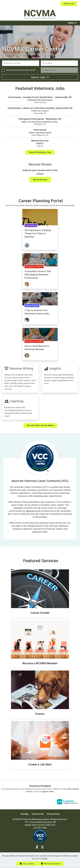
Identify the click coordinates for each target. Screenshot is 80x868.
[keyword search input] (21, 63)
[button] (40, 23)
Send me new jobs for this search (21, 70)
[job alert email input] (59, 70)
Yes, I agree (27, 864)
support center (48, 792)
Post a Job (69, 4)
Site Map (24, 814)
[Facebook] (37, 847)
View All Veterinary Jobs (40, 152)
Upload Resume (40, 180)
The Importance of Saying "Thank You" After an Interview (38, 233)
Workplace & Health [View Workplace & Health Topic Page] (34, 267)
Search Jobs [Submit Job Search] (40, 77)
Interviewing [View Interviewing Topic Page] (31, 225)
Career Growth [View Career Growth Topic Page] (32, 306)
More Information (51, 864)
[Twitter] (43, 847)
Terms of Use (38, 814)
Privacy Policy (53, 814)
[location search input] (59, 63)
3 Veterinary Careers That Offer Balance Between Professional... (38, 275)
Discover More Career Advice (40, 425)
